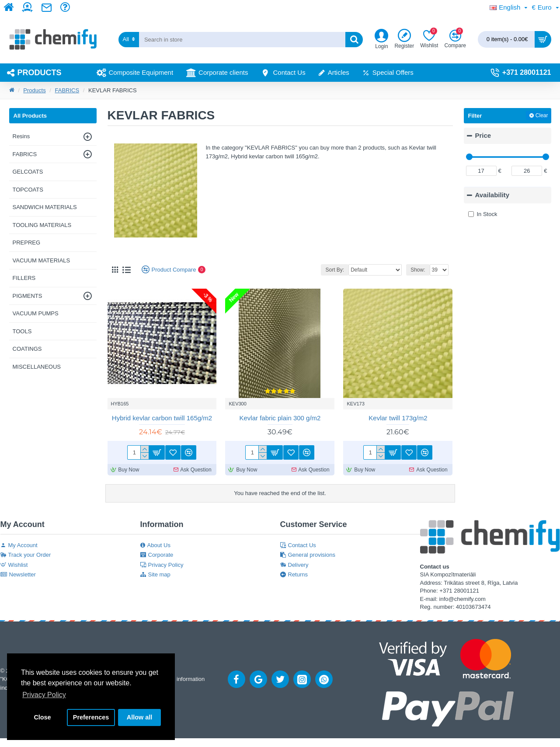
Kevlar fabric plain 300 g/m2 (280, 418)
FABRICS (67, 90)
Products (34, 90)
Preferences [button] (91, 717)
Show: (418, 270)
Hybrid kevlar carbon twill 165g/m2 (162, 418)
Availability (492, 195)
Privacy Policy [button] (44, 695)
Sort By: (335, 270)
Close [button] (42, 717)
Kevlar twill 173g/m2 (398, 418)
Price (483, 135)
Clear (542, 115)
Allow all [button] (139, 717)
